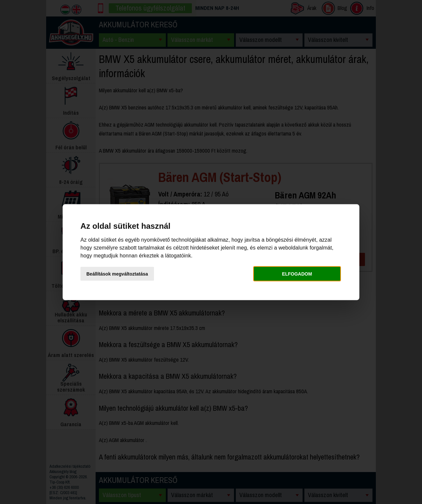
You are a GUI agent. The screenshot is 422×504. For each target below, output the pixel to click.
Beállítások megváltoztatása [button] (117, 274)
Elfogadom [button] (297, 274)
